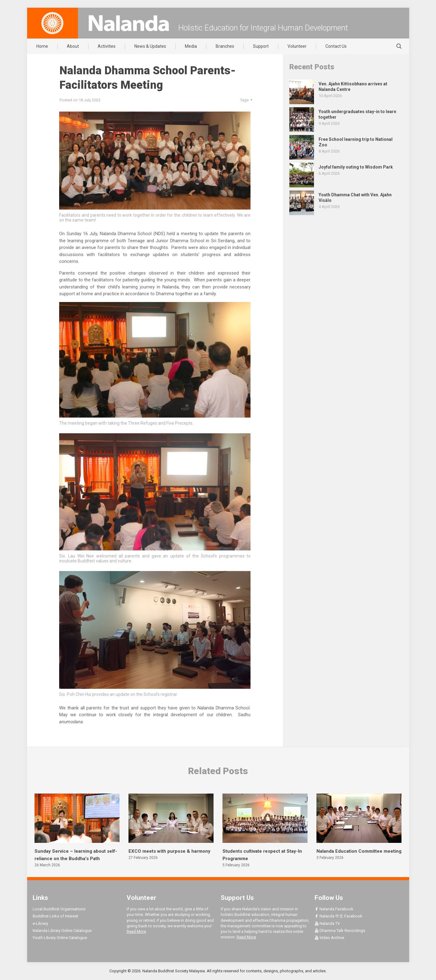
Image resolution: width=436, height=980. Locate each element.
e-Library (40, 923)
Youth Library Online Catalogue (60, 938)
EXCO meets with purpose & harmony (169, 851)
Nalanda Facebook (334, 909)
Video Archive (329, 938)
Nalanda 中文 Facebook (338, 916)
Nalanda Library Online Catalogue (62, 931)
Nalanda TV (327, 923)
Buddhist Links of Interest (55, 916)
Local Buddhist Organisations (59, 909)
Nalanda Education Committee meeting (359, 851)
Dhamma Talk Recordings (340, 931)
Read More (136, 931)
